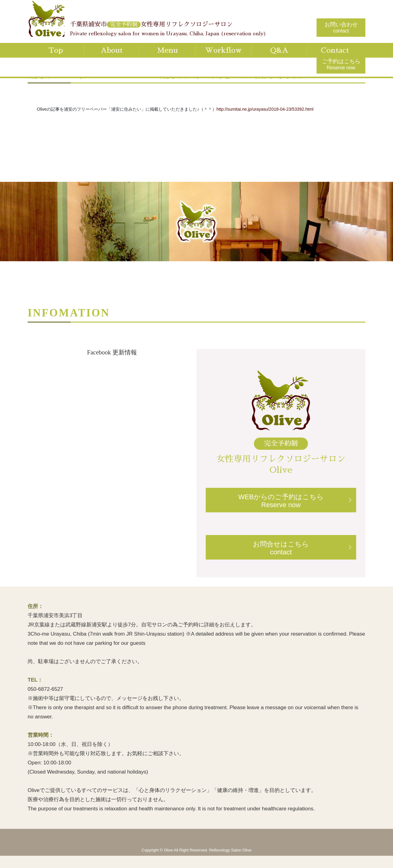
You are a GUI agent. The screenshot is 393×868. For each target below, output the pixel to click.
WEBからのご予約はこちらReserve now (281, 501)
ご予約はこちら (341, 64)
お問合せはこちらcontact (281, 548)
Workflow (223, 50)
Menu (167, 50)
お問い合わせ (341, 27)
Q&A (279, 50)
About (112, 50)
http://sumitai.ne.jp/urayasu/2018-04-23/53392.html (265, 109)
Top (56, 50)
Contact (335, 50)
